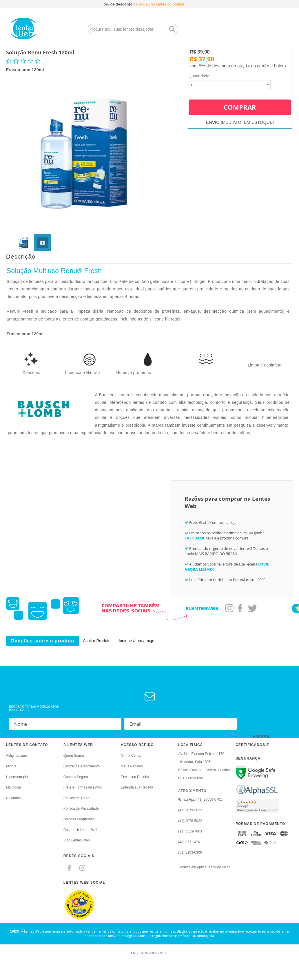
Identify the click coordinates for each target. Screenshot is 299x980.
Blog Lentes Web (77, 840)
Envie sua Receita (135, 777)
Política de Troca (76, 798)
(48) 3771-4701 (190, 842)
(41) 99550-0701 (200, 800)
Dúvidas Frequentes (79, 819)
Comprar (240, 99)
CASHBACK (195, 538)
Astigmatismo (17, 756)
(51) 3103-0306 (190, 852)
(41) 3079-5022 (190, 810)
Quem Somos (74, 756)
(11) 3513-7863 (190, 831)
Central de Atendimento (82, 766)
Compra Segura (76, 777)
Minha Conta (131, 756)
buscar (172, 29)
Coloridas (13, 798)
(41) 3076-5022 (190, 821)
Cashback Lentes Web (81, 830)
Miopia (11, 766)
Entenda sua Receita (137, 787)
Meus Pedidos (132, 766)
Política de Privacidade (81, 808)
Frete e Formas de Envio (83, 787)
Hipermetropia (17, 777)
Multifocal (13, 787)
